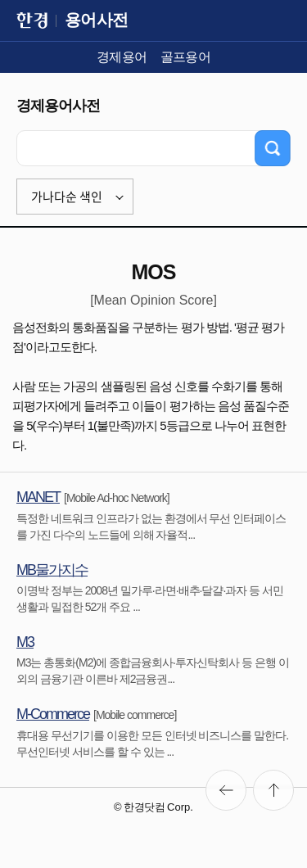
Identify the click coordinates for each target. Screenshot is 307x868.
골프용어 (186, 57)
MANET (38, 497)
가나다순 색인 (67, 197)
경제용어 (122, 57)
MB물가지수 (52, 570)
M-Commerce (53, 714)
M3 (25, 642)
